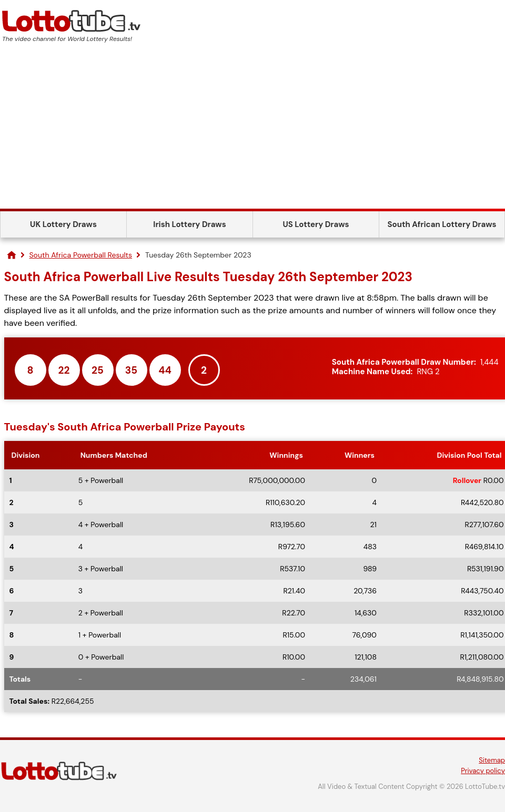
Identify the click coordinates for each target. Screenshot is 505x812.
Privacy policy (483, 771)
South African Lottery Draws (442, 224)
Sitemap (492, 760)
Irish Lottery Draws (189, 224)
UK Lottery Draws (63, 224)
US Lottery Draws (316, 224)
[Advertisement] (252, 130)
